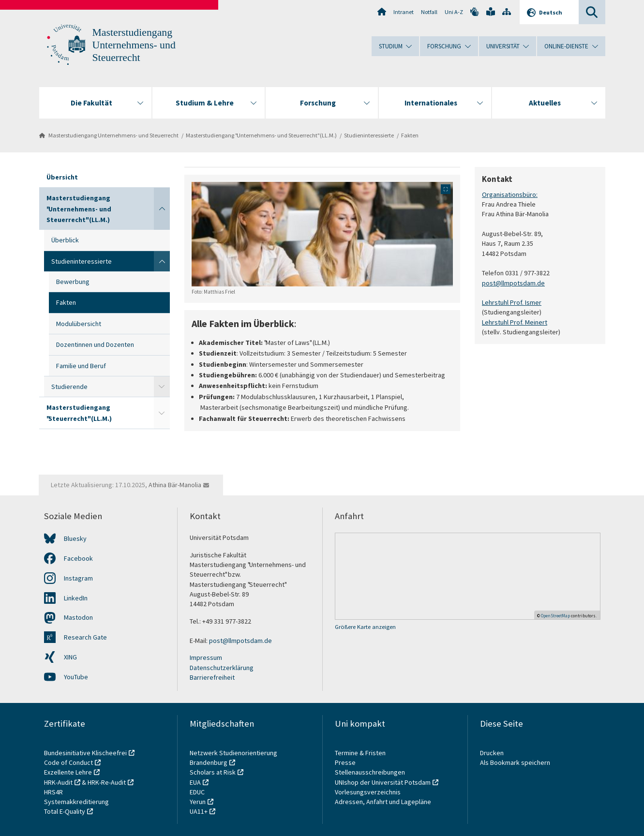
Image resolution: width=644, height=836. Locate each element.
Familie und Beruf (81, 366)
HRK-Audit (58, 782)
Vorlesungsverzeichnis (368, 792)
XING (70, 657)
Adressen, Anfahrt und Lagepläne (383, 802)
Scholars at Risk (213, 772)
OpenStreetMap (555, 616)
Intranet (404, 12)
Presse (346, 762)
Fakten (410, 135)
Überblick (65, 240)
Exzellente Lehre (68, 772)
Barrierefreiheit (212, 677)
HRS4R (53, 792)
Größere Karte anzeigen (365, 627)
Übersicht (62, 177)
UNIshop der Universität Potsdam (383, 782)
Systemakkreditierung (76, 802)
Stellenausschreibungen (370, 772)
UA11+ (199, 811)
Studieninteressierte (369, 135)
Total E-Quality (65, 811)
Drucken (492, 753)
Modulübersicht (79, 324)
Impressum (206, 657)
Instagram (78, 578)
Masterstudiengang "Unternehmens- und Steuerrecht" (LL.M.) (261, 135)
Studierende (69, 387)
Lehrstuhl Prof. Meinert (515, 322)
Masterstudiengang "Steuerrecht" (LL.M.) (79, 413)
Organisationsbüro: (510, 194)
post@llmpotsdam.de (513, 283)
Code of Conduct (68, 762)
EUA (195, 782)
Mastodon (78, 617)
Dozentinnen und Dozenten (95, 344)
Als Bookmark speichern (515, 762)
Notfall (429, 12)
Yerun (198, 802)
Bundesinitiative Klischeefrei (85, 753)
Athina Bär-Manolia (175, 485)
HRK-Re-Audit (107, 782)
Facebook (78, 558)
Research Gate (85, 637)
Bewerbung (73, 282)
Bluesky (75, 538)
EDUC (197, 792)
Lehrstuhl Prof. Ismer (512, 302)
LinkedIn (76, 598)
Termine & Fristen (361, 753)
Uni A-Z (454, 12)
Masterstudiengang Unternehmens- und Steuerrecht (134, 45)
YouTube (76, 677)
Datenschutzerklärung (222, 668)
